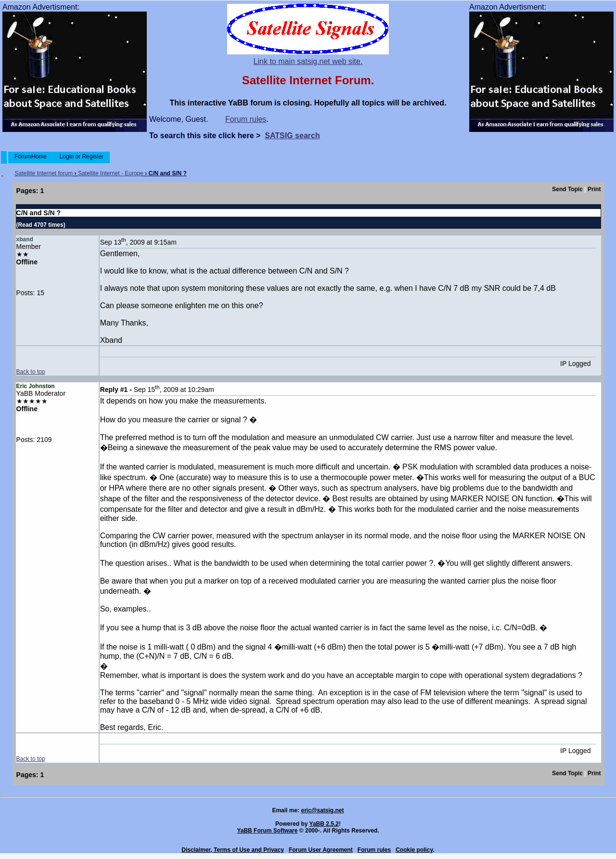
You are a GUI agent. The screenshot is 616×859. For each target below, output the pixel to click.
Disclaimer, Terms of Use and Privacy (233, 850)
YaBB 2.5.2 (324, 824)
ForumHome (31, 156)
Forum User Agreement (321, 850)
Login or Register (81, 156)
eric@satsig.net (322, 810)
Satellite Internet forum (44, 173)
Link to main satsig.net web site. (308, 61)
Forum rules (246, 119)
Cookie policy (414, 850)
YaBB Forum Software (267, 831)
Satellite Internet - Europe (111, 173)
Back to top (31, 372)
